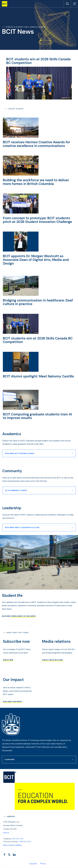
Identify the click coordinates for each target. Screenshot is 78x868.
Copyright (33, 864)
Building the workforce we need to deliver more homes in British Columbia (36, 182)
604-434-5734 (18, 839)
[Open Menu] (74, 4)
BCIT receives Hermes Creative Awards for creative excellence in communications (36, 144)
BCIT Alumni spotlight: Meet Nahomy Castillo (38, 376)
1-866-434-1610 (24, 842)
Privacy (43, 864)
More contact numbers (13, 845)
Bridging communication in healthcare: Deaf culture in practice (38, 302)
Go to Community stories (16, 490)
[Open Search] (67, 4)
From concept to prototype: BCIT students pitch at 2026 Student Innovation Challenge (37, 220)
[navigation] (6, 4)
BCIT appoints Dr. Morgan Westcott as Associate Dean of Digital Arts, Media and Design (36, 260)
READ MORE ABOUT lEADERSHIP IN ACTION (22, 527)
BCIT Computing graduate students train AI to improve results (37, 416)
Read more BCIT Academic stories (20, 453)
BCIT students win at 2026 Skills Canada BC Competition (38, 61)
